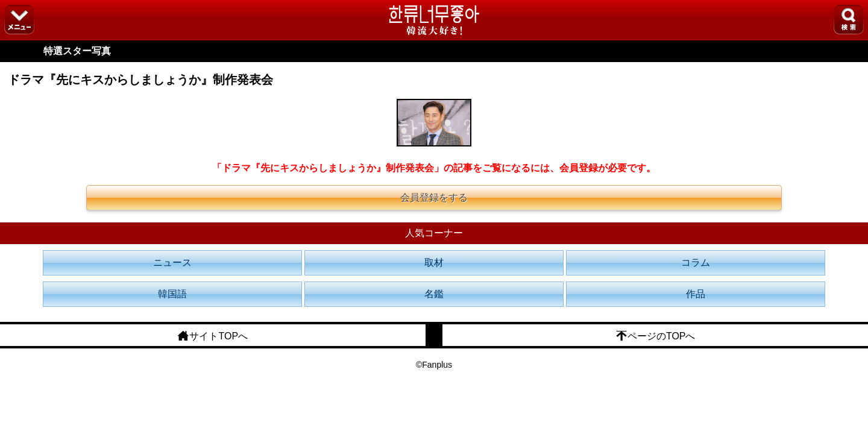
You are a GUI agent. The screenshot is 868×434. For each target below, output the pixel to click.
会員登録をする (434, 197)
